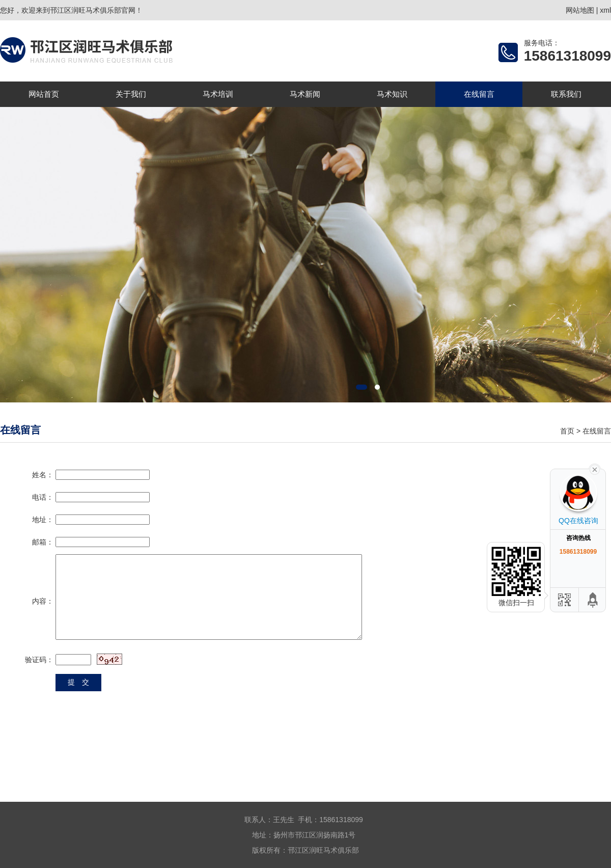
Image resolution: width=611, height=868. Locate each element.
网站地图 (580, 10)
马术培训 (218, 94)
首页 (567, 431)
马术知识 (392, 94)
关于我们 (131, 94)
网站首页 (44, 94)
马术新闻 (305, 94)
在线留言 (479, 94)
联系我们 (566, 94)
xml (605, 10)
